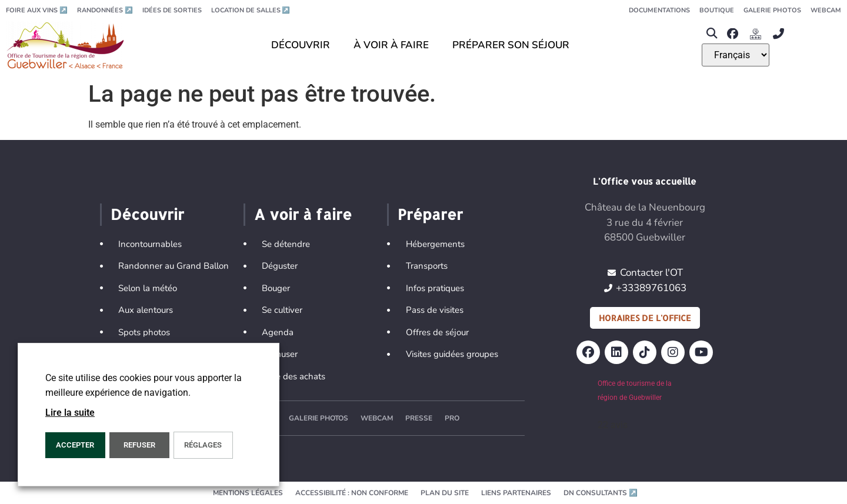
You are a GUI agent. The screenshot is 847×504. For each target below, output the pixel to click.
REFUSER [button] (139, 445)
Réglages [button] (203, 445)
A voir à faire (303, 214)
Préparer (430, 214)
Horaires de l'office (645, 318)
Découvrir (147, 214)
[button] (711, 34)
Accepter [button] (75, 445)
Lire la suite (70, 413)
